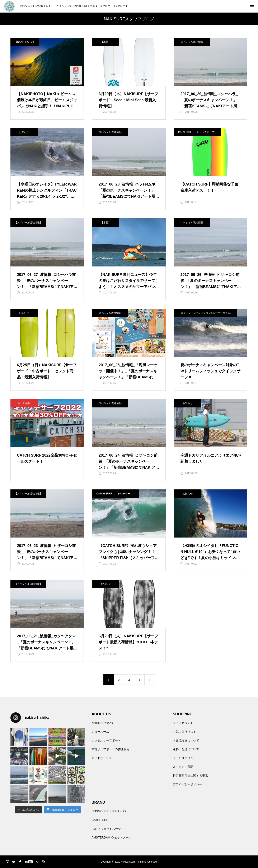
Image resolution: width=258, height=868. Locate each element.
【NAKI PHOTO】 (25, 42)
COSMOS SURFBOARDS (109, 811)
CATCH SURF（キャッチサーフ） (197, 132)
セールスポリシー (184, 758)
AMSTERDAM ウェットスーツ (111, 837)
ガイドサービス (102, 758)
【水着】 (106, 42)
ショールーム (100, 732)
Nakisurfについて (103, 723)
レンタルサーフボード (106, 740)
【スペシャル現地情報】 (192, 42)
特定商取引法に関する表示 (190, 776)
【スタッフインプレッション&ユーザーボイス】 (205, 313)
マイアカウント (183, 723)
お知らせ (24, 132)
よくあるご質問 (183, 767)
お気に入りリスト (184, 732)
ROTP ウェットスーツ (106, 829)
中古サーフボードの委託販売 (111, 749)
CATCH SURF (101, 820)
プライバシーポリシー (187, 784)
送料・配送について (186, 749)
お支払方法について (186, 740)
